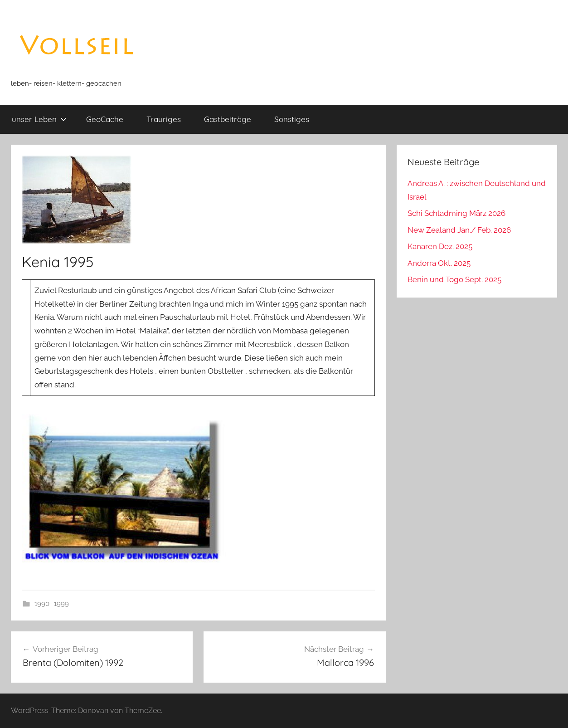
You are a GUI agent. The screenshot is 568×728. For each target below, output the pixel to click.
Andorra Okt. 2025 (439, 263)
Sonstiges (292, 119)
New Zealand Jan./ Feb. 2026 (459, 230)
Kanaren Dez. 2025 (440, 246)
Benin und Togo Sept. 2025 (454, 279)
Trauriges (164, 119)
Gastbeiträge (228, 119)
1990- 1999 (52, 604)
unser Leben (39, 119)
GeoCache (105, 119)
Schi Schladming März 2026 (456, 213)
